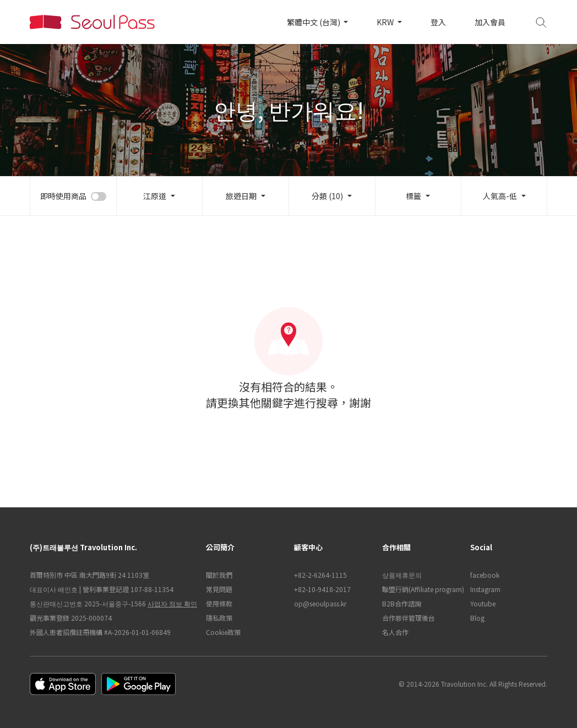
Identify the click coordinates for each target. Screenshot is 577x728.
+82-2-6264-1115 (320, 575)
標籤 (413, 196)
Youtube (483, 603)
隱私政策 (219, 618)
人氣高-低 (500, 196)
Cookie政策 (223, 632)
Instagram (485, 589)
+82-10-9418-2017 (322, 589)
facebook (485, 575)
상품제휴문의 (402, 575)
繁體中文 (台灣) (314, 22)
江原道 (155, 196)
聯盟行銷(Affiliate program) (421, 589)
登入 (438, 22)
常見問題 (219, 589)
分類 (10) (327, 196)
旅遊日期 (241, 196)
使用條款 (219, 603)
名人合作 (395, 632)
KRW (386, 22)
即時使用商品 (63, 196)
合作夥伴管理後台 (409, 618)
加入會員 (490, 22)
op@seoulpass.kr (320, 603)
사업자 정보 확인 (172, 603)
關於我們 (219, 575)
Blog (477, 618)
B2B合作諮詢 (402, 603)
